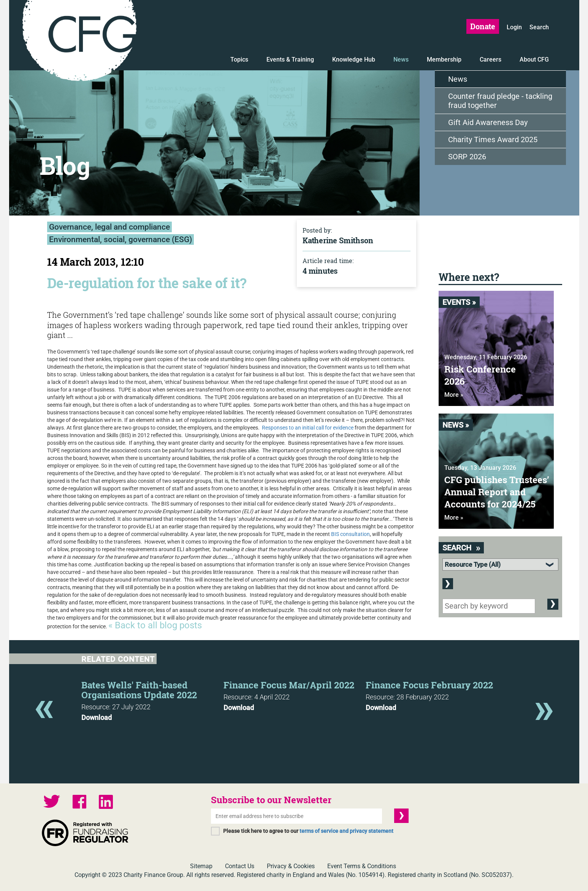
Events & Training (290, 59)
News (401, 59)
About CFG (534, 59)
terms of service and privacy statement (346, 831)
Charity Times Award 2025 (493, 140)
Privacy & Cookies (291, 866)
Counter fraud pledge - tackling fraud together (500, 101)
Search (539, 27)
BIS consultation (350, 534)
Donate (483, 26)
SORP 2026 (467, 157)
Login (514, 27)
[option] (152, 699)
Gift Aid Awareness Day (488, 122)
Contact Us (240, 866)
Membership (444, 59)
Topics (239, 59)
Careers (491, 59)
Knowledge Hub (354, 59)
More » (454, 395)
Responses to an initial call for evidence (308, 428)
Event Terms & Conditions (362, 866)
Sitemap (201, 866)
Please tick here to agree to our (308, 831)
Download (97, 718)
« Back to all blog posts (155, 625)
